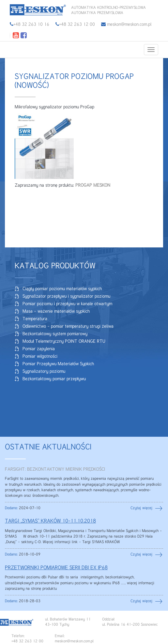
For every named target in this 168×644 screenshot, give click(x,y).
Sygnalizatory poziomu (44, 371)
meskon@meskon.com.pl (126, 24)
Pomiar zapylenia (39, 349)
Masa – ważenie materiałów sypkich (56, 311)
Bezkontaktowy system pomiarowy (55, 334)
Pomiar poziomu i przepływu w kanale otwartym (67, 304)
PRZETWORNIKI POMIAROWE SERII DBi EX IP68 (56, 568)
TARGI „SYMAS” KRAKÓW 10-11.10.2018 (50, 521)
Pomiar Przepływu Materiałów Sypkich (58, 364)
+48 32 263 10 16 (31, 24)
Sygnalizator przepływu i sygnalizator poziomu (66, 296)
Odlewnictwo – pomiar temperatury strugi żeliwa (68, 326)
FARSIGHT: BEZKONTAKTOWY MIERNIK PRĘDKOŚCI (55, 469)
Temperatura (35, 319)
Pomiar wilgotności (40, 356)
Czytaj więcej (141, 508)
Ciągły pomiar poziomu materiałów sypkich (62, 289)
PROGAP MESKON (93, 185)
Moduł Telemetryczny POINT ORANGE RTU (64, 341)
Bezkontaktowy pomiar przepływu (54, 379)
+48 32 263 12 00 (77, 24)
